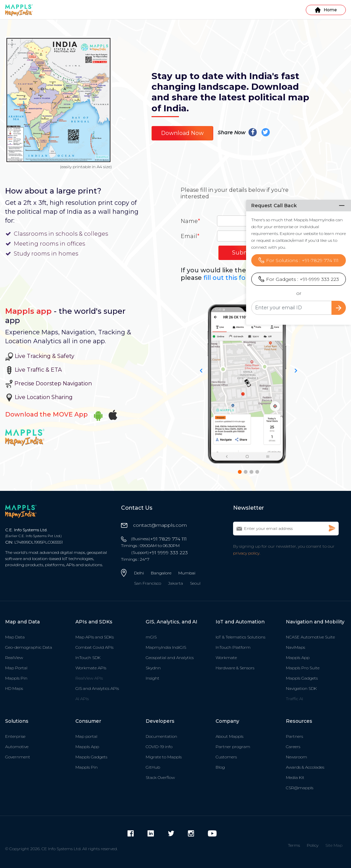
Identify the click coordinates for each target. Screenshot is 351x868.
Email (190, 236)
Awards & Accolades (305, 767)
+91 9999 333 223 (160, 553)
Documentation (161, 736)
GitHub (153, 767)
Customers (226, 757)
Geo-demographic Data (29, 647)
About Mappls (229, 736)
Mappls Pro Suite (303, 668)
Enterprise (15, 736)
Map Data (15, 637)
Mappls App (298, 658)
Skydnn (153, 668)
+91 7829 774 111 (159, 539)
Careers (293, 747)
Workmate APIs (91, 668)
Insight (153, 678)
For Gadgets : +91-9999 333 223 (299, 264)
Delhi (139, 573)
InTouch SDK (88, 658)
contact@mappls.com (154, 525)
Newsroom (296, 757)
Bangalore (161, 573)
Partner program (233, 747)
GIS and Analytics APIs (97, 688)
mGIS (151, 637)
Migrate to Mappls (164, 757)
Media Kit (295, 777)
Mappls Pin (16, 678)
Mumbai (187, 573)
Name (190, 221)
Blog (220, 767)
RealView (14, 658)
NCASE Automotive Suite (310, 637)
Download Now (182, 133)
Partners (294, 736)
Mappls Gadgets (302, 678)
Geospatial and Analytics (170, 658)
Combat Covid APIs (94, 647)
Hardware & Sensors (235, 668)
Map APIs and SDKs (95, 637)
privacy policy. (247, 553)
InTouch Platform (233, 647)
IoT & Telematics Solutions (240, 637)
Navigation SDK (301, 688)
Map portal (86, 736)
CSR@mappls (300, 788)
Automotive (17, 747)
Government (18, 757)
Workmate (226, 658)
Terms (294, 845)
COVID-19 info (159, 747)
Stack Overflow (160, 777)
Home (326, 10)
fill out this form (229, 278)
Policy (313, 845)
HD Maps (14, 688)
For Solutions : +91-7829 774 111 (299, 245)
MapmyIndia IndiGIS (166, 647)
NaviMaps (295, 647)
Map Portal (16, 668)
